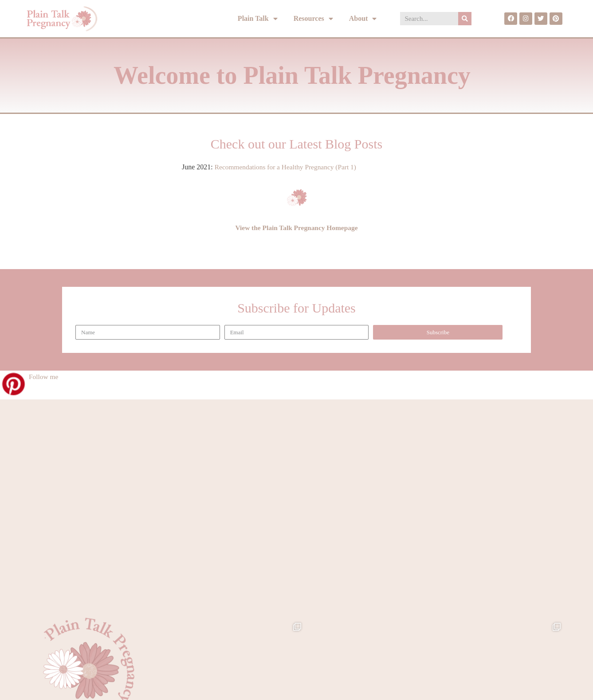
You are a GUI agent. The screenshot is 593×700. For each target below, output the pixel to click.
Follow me (44, 377)
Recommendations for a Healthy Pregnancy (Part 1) (288, 167)
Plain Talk (258, 19)
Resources (313, 19)
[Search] (465, 19)
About (363, 19)
